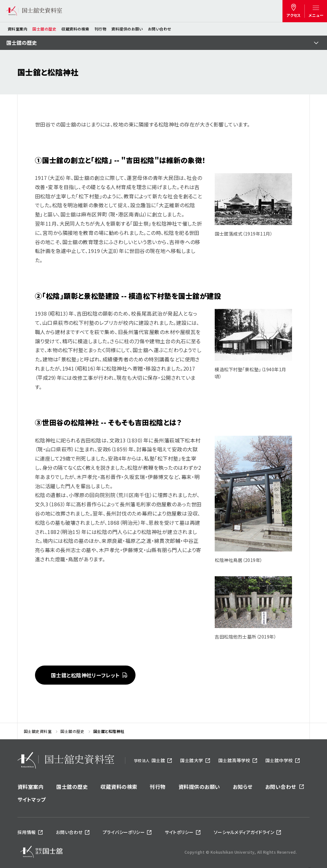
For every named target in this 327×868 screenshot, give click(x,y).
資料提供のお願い (127, 29)
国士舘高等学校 (234, 760)
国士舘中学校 (279, 760)
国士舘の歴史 (44, 29)
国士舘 (150, 760)
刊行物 (100, 29)
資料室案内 (17, 29)
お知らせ (243, 787)
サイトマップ (32, 799)
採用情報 (27, 832)
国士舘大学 (191, 760)
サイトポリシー (179, 832)
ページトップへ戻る (310, 845)
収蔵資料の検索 (75, 29)
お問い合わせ (160, 29)
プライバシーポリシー (124, 832)
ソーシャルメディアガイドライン (244, 832)
